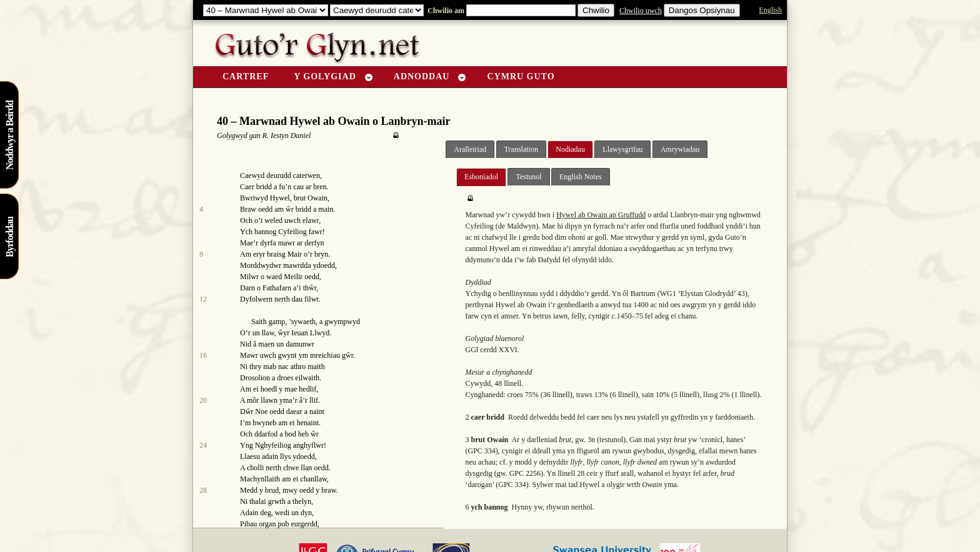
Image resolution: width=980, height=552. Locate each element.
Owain (317, 198)
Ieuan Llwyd (310, 333)
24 (203, 445)
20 (203, 400)
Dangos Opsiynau (702, 10)
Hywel (280, 198)
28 (203, 490)
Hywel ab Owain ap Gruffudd (601, 215)
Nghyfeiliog (273, 445)
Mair (295, 254)
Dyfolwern (256, 299)
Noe (261, 412)
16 (203, 355)
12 (203, 299)
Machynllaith (260, 479)
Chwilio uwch (641, 11)
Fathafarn (277, 288)
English (770, 10)
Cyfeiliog (292, 232)
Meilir (293, 277)
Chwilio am (445, 11)
